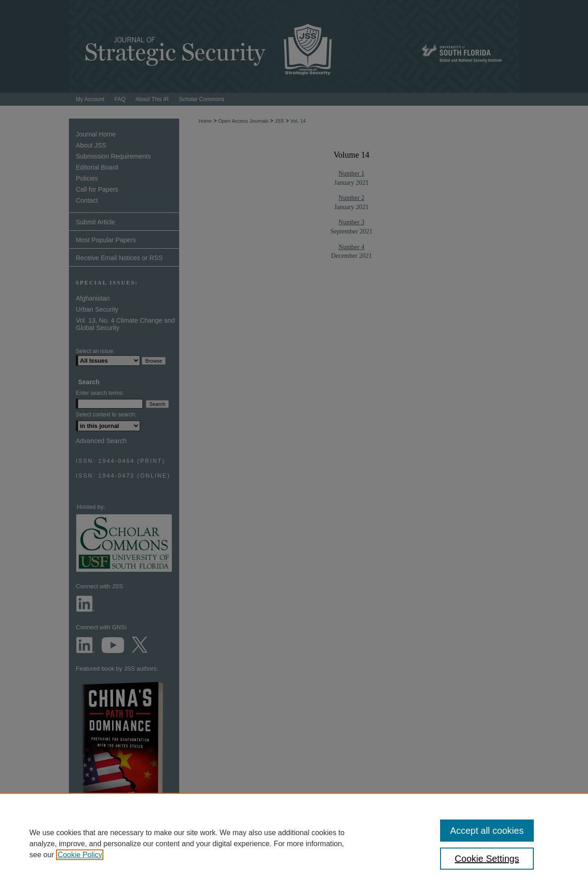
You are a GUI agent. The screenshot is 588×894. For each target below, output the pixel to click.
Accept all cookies (487, 831)
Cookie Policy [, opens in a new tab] (80, 855)
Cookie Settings (487, 859)
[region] (294, 843)
